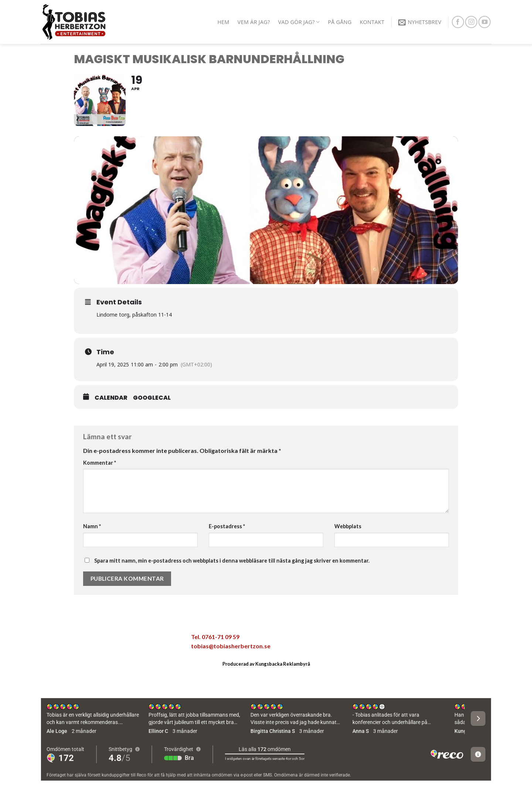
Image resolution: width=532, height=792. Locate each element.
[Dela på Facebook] (85, 639)
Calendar (111, 398)
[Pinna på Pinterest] (132, 639)
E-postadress (227, 526)
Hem (223, 22)
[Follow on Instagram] (471, 22)
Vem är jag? (254, 22)
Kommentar (100, 463)
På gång (340, 22)
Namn (92, 526)
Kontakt (372, 22)
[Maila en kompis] (116, 639)
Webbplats (348, 526)
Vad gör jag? (299, 22)
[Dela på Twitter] (100, 639)
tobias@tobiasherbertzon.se (231, 646)
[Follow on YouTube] (485, 22)
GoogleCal (152, 398)
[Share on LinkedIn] (147, 639)
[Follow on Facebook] (458, 22)
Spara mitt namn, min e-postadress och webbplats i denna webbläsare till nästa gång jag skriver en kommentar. (232, 561)
